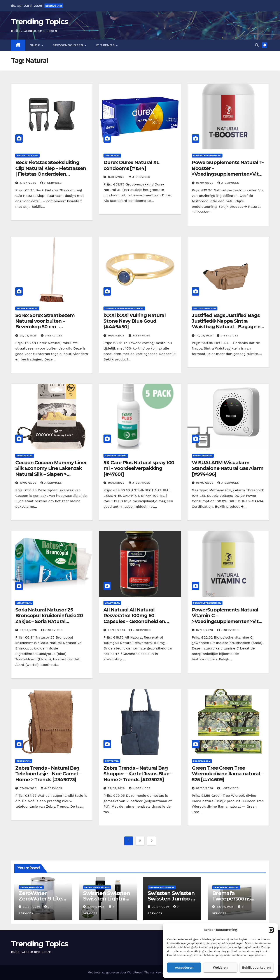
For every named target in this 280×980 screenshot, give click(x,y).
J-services (51, 183)
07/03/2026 (205, 630)
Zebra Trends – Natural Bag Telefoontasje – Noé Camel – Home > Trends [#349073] (48, 774)
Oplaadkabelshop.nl (97, 887)
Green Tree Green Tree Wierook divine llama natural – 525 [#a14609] (227, 774)
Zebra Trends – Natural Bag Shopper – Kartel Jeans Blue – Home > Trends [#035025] (138, 774)
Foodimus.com (202, 761)
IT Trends (106, 45)
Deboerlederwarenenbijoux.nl (124, 308)
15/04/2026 (117, 177)
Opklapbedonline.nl (226, 887)
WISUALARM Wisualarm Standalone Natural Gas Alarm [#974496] (228, 468)
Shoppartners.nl (27, 308)
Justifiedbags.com (205, 308)
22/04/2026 (32, 907)
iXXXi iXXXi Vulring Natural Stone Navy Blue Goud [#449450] (134, 321)
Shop (36, 45)
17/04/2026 (28, 183)
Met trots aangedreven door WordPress (115, 972)
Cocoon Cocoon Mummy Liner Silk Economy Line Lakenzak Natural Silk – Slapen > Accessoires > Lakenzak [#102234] (51, 474)
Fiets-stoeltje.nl (27, 155)
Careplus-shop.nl (116, 456)
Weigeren (220, 968)
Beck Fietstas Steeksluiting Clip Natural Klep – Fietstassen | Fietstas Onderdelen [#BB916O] (51, 171)
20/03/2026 (29, 336)
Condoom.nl (112, 155)
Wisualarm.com (203, 456)
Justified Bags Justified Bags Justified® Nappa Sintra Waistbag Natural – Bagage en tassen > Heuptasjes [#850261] (228, 324)
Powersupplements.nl (207, 155)
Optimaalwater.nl (31, 887)
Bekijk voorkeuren (256, 968)
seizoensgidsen (68, 45)
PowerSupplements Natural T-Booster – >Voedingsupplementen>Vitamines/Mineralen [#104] (228, 171)
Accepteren (184, 968)
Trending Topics (40, 22)
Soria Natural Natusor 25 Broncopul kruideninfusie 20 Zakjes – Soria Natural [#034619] (49, 618)
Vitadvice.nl (24, 603)
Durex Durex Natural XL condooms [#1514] (131, 165)
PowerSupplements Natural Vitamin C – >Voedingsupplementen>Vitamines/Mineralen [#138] (227, 618)
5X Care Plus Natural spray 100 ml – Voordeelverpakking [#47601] (139, 468)
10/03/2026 (117, 336)
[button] (271, 930)
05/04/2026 (205, 183)
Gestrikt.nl (24, 761)
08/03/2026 (205, 483)
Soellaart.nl (25, 456)
